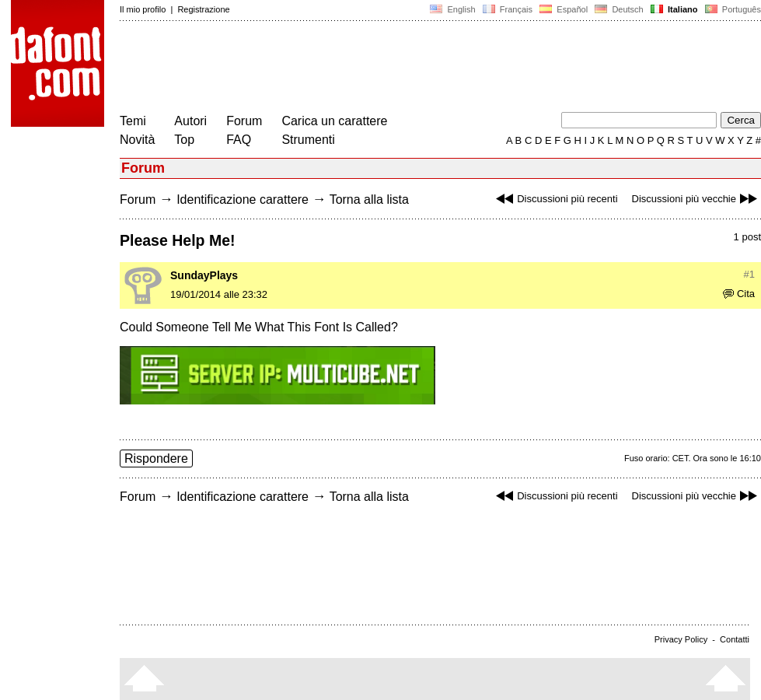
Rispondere (156, 458)
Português (732, 9)
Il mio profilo (143, 9)
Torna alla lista (369, 199)
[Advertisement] (403, 68)
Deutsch (619, 9)
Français (508, 9)
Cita (739, 294)
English (452, 9)
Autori (190, 121)
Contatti (735, 639)
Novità (137, 140)
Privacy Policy (681, 639)
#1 (749, 274)
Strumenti (308, 140)
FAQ (239, 140)
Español (564, 9)
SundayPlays (204, 275)
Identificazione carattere (243, 199)
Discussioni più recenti (555, 199)
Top (184, 140)
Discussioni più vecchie (696, 199)
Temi (133, 121)
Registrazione (203, 9)
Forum (244, 121)
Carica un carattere (334, 121)
